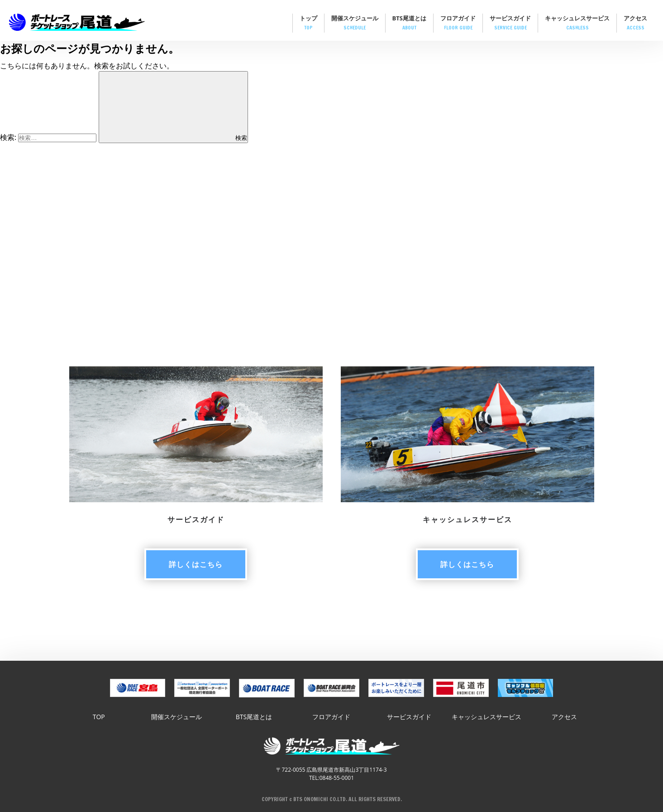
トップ (308, 23)
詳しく (196, 564)
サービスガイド (510, 23)
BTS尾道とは (409, 23)
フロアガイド (458, 23)
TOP (99, 717)
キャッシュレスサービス (577, 23)
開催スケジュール (355, 23)
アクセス (635, 23)
